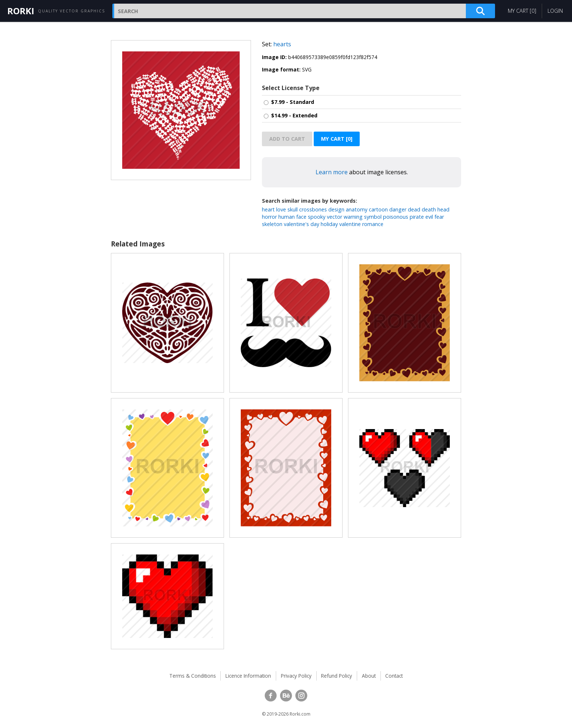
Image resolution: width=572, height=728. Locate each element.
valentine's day (302, 224)
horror (269, 217)
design (336, 209)
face (301, 217)
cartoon (378, 209)
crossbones (313, 209)
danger (398, 209)
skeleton (272, 224)
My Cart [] (522, 11)
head (443, 209)
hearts (282, 44)
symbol (373, 217)
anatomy (357, 209)
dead (414, 209)
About (369, 676)
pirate (417, 217)
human (287, 217)
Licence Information (248, 676)
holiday (329, 224)
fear (439, 217)
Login (555, 11)
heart (268, 209)
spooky (317, 217)
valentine (350, 224)
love (281, 209)
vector (335, 217)
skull (293, 209)
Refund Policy (337, 676)
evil (429, 217)
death (429, 209)
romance (373, 224)
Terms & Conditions (193, 676)
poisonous (396, 217)
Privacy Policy (296, 676)
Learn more (332, 172)
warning (353, 217)
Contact (394, 676)
